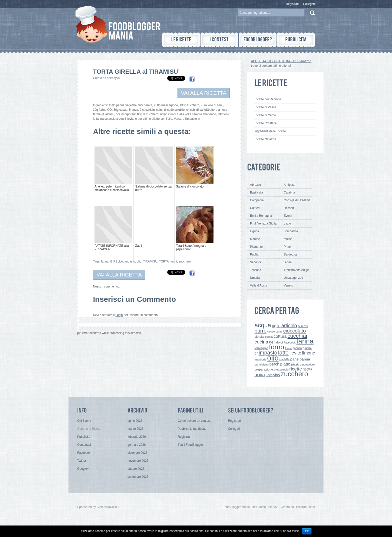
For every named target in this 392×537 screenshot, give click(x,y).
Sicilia (288, 262)
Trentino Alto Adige (296, 270)
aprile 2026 (135, 421)
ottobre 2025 (136, 469)
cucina (261, 342)
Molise (288, 239)
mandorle (260, 359)
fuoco (288, 348)
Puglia (254, 254)
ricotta (307, 369)
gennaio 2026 (137, 445)
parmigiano (261, 364)
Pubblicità (84, 437)
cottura (280, 336)
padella (284, 359)
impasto (130, 261)
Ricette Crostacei (266, 123)
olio (139, 261)
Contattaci (84, 445)
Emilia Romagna (261, 216)
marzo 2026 (135, 429)
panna (305, 359)
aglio (276, 326)
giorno (297, 348)
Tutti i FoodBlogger (190, 445)
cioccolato (294, 331)
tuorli (174, 261)
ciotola (259, 337)
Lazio (287, 223)
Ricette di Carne (265, 115)
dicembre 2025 (137, 453)
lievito (295, 353)
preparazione (264, 369)
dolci (280, 342)
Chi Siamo (84, 421)
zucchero (185, 261)
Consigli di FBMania (297, 200)
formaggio (261, 348)
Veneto (288, 285)
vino (276, 375)
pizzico (296, 364)
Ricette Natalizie (265, 139)
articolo (289, 325)
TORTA (164, 261)
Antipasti (289, 185)
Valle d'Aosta (259, 285)
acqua (263, 325)
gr (256, 353)
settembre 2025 (138, 477)
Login (119, 315)
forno (277, 347)
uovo (269, 375)
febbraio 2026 (137, 437)
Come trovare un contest (194, 421)
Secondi (255, 262)
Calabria (289, 192)
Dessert (289, 208)
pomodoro (308, 364)
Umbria (255, 278)
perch (274, 364)
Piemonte (256, 247)
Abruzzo (255, 185)
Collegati (309, 4)
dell (272, 342)
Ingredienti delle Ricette (270, 131)
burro (260, 331)
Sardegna (290, 254)
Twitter (82, 461)
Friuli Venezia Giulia (263, 223)
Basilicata (256, 192)
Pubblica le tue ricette (192, 429)
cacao (271, 331)
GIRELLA (117, 261)
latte (283, 353)
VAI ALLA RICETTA (204, 93)
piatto (285, 364)
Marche (255, 239)
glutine (307, 348)
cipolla (269, 337)
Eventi (288, 216)
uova (260, 375)
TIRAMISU (150, 261)
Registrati (292, 4)
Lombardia (291, 231)
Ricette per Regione (268, 99)
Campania (257, 200)
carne (279, 331)
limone (309, 353)
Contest (255, 208)
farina (105, 261)
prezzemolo (281, 369)
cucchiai (297, 336)
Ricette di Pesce (265, 107)
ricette (295, 369)
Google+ (83, 469)
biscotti (303, 326)
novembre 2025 (138, 461)
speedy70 (113, 78)
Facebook (289, 342)
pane (294, 359)
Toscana (256, 270)
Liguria (254, 231)
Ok (307, 531)
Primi (287, 247)
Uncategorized (293, 278)
